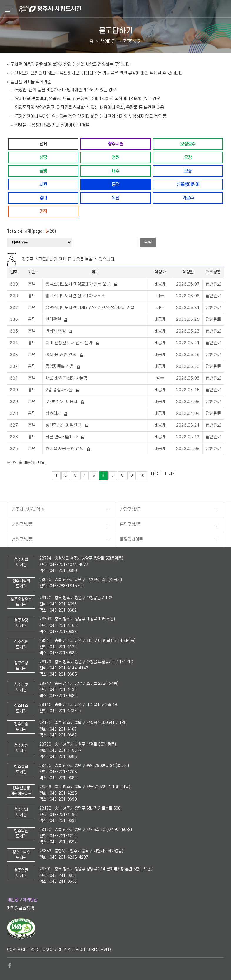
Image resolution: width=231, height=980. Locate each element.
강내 (43, 198)
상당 (43, 157)
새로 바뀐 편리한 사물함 (67, 378)
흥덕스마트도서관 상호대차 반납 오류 (78, 284)
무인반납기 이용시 (62, 402)
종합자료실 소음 (60, 366)
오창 (188, 157)
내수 (115, 171)
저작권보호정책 (20, 908)
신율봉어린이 (188, 184)
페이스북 (10, 965)
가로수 (188, 198)
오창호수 (188, 144)
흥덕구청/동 (130, 525)
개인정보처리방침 (22, 900)
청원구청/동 (22, 539)
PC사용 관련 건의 (61, 355)
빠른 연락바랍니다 (62, 437)
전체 (43, 144)
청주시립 (115, 144)
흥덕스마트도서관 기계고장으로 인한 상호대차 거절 (91, 308)
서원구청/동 (22, 525)
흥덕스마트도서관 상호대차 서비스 (76, 296)
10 (142, 476)
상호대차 (54, 413)
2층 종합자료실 (60, 390)
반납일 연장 (56, 331)
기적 (43, 211)
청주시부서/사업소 (28, 510)
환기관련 (54, 319)
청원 (115, 157)
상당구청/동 (130, 510)
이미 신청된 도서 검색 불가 (70, 343)
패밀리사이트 (131, 539)
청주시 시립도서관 (124, 9)
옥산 (115, 198)
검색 (148, 242)
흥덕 (115, 184)
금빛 (43, 171)
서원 (43, 184)
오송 (188, 171)
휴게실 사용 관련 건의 (65, 449)
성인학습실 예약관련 (64, 425)
